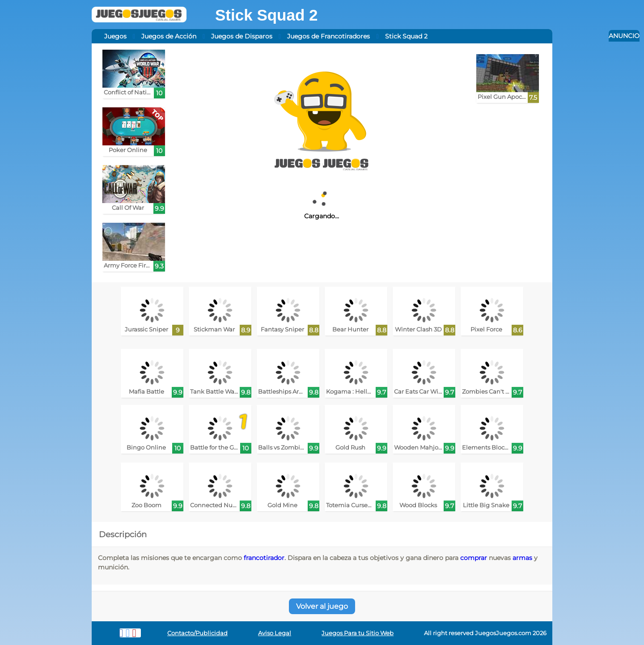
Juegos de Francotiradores (328, 36)
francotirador (264, 558)
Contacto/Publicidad (197, 633)
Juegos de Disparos (242, 36)
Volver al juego (322, 606)
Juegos (115, 36)
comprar (474, 558)
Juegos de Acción (169, 36)
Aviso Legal (275, 633)
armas (522, 558)
